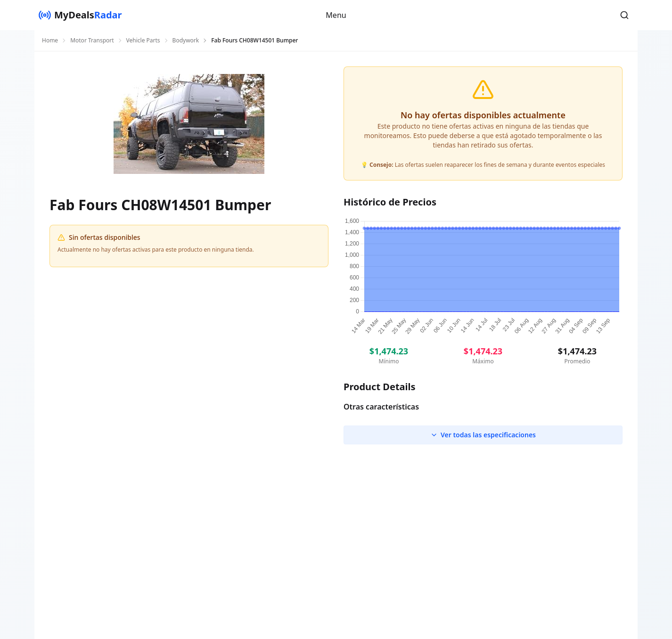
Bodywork (186, 41)
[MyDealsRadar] (80, 15)
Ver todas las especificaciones (483, 435)
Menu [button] (336, 15)
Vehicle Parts (143, 41)
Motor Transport (92, 41)
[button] (624, 15)
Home (50, 41)
